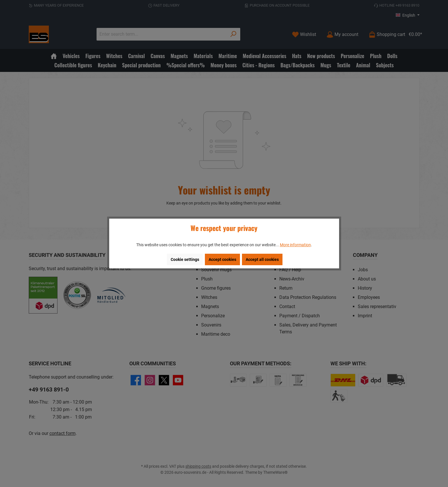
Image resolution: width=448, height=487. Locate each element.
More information (295, 245)
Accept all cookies (262, 259)
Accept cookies (222, 259)
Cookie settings (185, 259)
